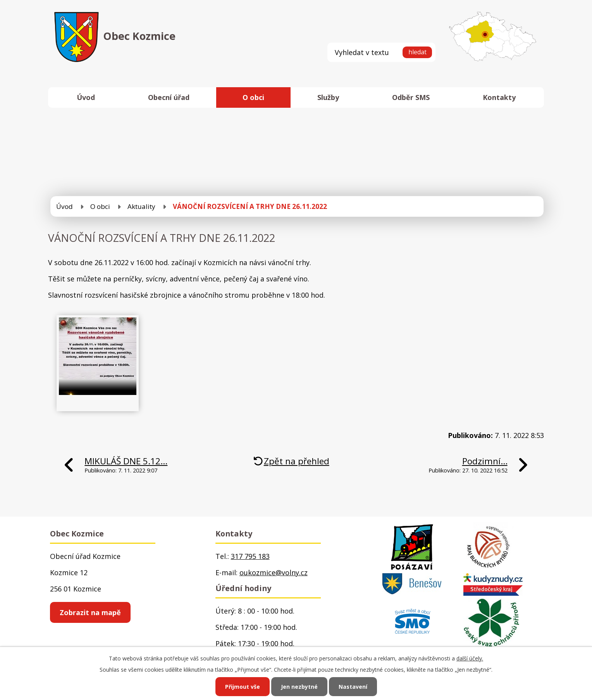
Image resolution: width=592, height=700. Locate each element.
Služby (328, 97)
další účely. (470, 658)
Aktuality (141, 206)
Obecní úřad (169, 97)
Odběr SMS (411, 97)
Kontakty (499, 97)
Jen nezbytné (299, 687)
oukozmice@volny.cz (274, 572)
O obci (253, 97)
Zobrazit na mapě (90, 612)
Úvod (86, 97)
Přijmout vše (243, 687)
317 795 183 (250, 556)
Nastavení (353, 687)
